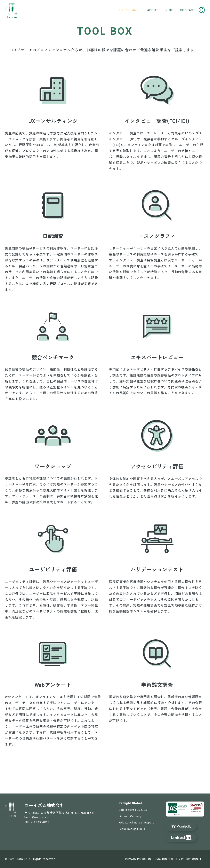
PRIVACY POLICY (136, 859)
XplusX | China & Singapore (137, 823)
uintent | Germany (130, 816)
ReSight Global (130, 803)
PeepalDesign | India (132, 829)
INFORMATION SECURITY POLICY (169, 859)
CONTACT (199, 859)
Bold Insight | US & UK (133, 810)
